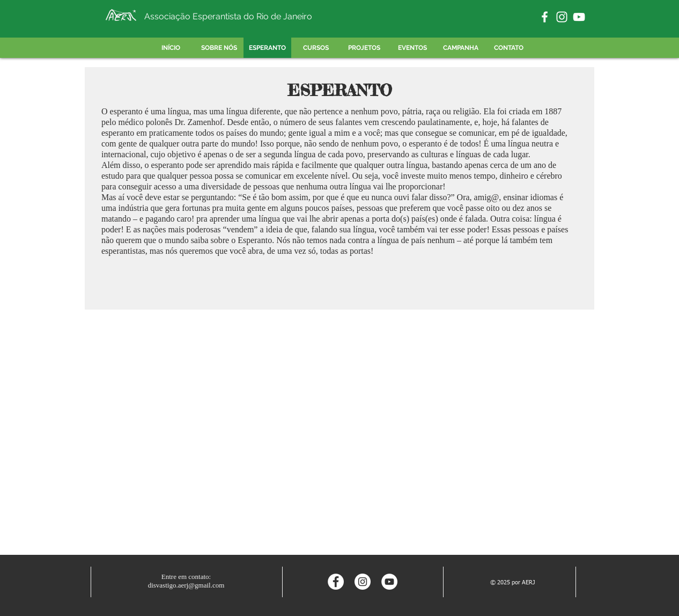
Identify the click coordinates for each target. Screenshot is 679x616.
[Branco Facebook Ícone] (545, 17)
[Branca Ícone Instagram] (562, 17)
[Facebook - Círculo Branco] (336, 582)
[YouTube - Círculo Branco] (389, 582)
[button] (364, 48)
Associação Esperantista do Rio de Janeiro (228, 16)
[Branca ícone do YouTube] (579, 17)
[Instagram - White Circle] (363, 582)
